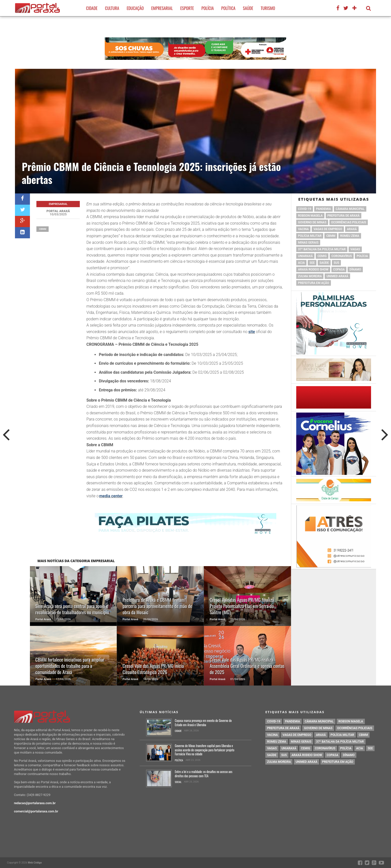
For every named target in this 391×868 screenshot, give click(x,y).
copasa (339, 269)
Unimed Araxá (337, 276)
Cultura (112, 8)
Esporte (187, 8)
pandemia (323, 209)
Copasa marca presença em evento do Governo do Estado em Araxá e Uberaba (203, 723)
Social (178, 782)
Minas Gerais (308, 243)
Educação (135, 8)
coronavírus (342, 256)
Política (228, 8)
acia (301, 263)
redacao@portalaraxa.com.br (35, 803)
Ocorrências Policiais (349, 222)
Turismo (268, 8)
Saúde (248, 8)
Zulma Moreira (310, 276)
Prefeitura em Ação (314, 283)
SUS (337, 263)
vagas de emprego (328, 229)
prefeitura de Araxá (343, 216)
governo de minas (312, 222)
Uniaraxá (305, 256)
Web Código (35, 863)
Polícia (208, 8)
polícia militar (310, 236)
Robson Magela (310, 216)
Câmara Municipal (350, 209)
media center (111, 496)
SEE (312, 263)
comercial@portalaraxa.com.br (36, 811)
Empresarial (162, 8)
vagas (355, 249)
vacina (303, 229)
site (252, 332)
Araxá (352, 229)
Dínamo (355, 269)
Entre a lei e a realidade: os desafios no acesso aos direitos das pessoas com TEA (204, 774)
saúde (324, 263)
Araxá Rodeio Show (313, 269)
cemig (322, 256)
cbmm (43, 229)
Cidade (92, 8)
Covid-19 (305, 209)
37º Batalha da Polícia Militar (322, 249)
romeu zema (350, 236)
